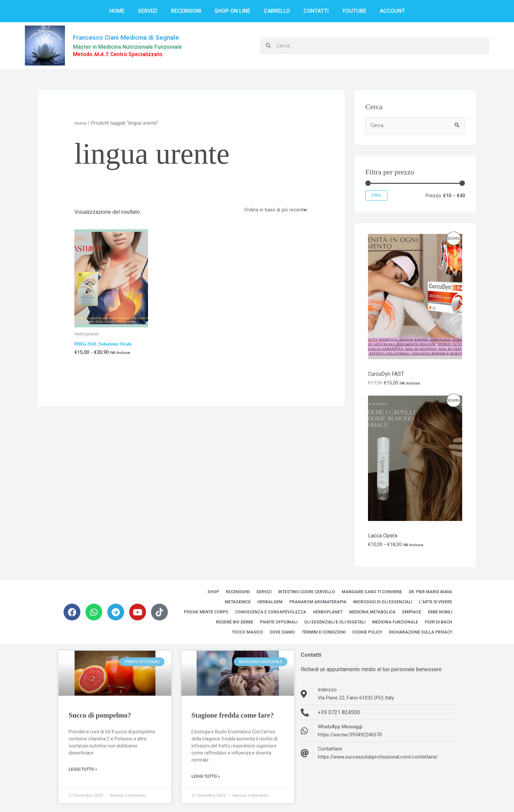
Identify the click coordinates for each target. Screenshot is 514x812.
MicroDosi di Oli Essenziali (383, 604)
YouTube (354, 11)
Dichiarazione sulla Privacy (420, 634)
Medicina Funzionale (395, 624)
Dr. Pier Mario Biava (430, 594)
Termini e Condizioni (324, 634)
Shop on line (232, 11)
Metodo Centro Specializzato (123, 55)
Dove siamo (282, 634)
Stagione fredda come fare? (233, 717)
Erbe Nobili (440, 614)
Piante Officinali (279, 624)
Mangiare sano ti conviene (372, 594)
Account (392, 11)
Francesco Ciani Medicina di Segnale (134, 37)
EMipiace (412, 614)
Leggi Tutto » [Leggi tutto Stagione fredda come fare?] (206, 778)
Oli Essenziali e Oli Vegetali (335, 624)
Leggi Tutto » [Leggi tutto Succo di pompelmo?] (83, 771)
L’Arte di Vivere (435, 604)
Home (117, 11)
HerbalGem (270, 604)
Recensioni (186, 11)
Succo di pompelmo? (100, 717)
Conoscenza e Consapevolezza (271, 614)
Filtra (376, 196)
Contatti (316, 11)
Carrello (277, 11)
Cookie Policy (367, 634)
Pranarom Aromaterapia (318, 604)
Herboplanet (328, 614)
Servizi (148, 11)
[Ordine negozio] (273, 211)
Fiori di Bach (438, 624)
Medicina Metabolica (372, 614)
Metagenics (238, 604)
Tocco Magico (247, 634)
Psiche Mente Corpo (206, 614)
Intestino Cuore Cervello (307, 594)
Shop (213, 594)
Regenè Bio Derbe (235, 624)
